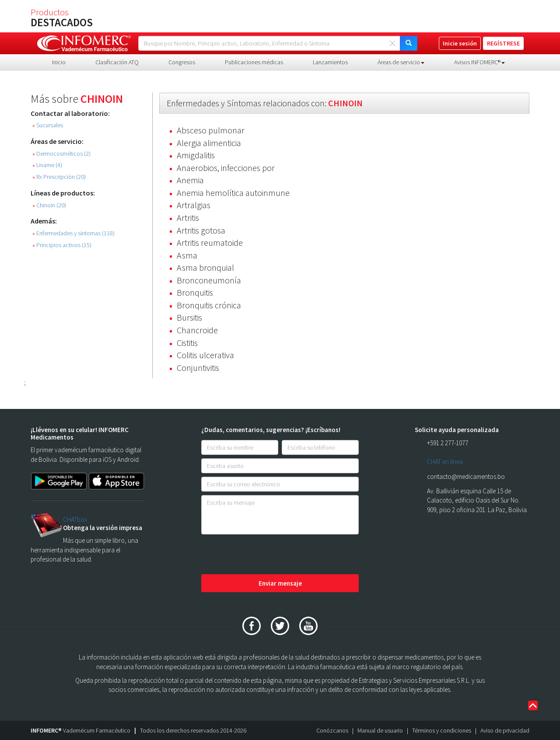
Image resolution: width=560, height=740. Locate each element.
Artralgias (194, 205)
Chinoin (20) (49, 205)
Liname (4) (47, 165)
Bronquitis (195, 292)
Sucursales (48, 125)
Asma (187, 255)
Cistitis (187, 343)
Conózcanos (332, 730)
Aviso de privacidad (505, 730)
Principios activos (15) (62, 245)
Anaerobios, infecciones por (226, 168)
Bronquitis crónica (209, 305)
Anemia (190, 180)
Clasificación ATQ (117, 62)
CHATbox (75, 519)
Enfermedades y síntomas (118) (73, 233)
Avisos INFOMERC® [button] (479, 62)
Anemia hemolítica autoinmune (233, 193)
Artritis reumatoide (210, 243)
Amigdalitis (196, 155)
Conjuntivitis (198, 368)
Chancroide (197, 330)
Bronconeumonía (209, 280)
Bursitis (189, 317)
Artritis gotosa (201, 230)
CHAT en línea (445, 462)
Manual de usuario (380, 730)
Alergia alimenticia (209, 143)
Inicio (59, 62)
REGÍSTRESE (503, 43)
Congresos (182, 62)
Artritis (188, 218)
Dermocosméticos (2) (61, 154)
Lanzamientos (330, 62)
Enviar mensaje (280, 583)
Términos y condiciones (442, 730)
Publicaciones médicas (254, 62)
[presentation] (268, 555)
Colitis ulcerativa (205, 355)
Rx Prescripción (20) (59, 177)
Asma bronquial (205, 267)
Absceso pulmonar (211, 130)
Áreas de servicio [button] (401, 62)
